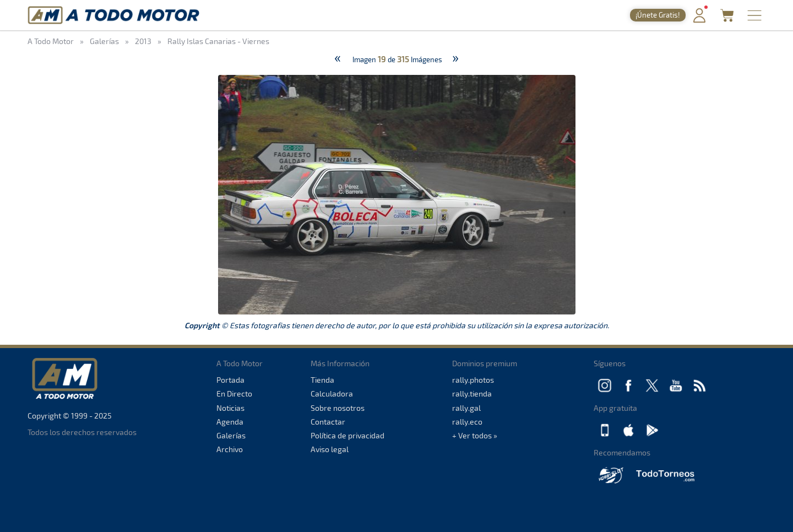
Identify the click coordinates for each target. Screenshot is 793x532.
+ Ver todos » (475, 435)
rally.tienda (472, 393)
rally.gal (466, 408)
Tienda (322, 380)
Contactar (328, 422)
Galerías (231, 435)
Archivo (230, 449)
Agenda (230, 422)
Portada (230, 380)
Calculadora (332, 393)
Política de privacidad (347, 435)
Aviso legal (330, 449)
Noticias (230, 408)
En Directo (234, 393)
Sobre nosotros (338, 408)
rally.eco (467, 422)
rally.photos (473, 380)
